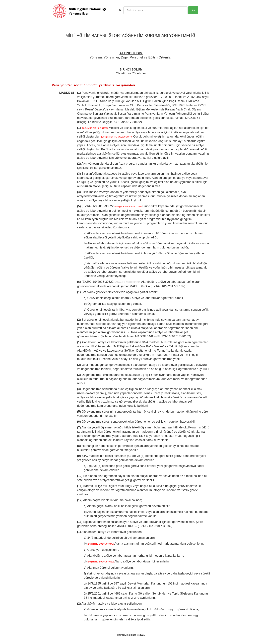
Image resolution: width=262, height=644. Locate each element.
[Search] (155, 10)
